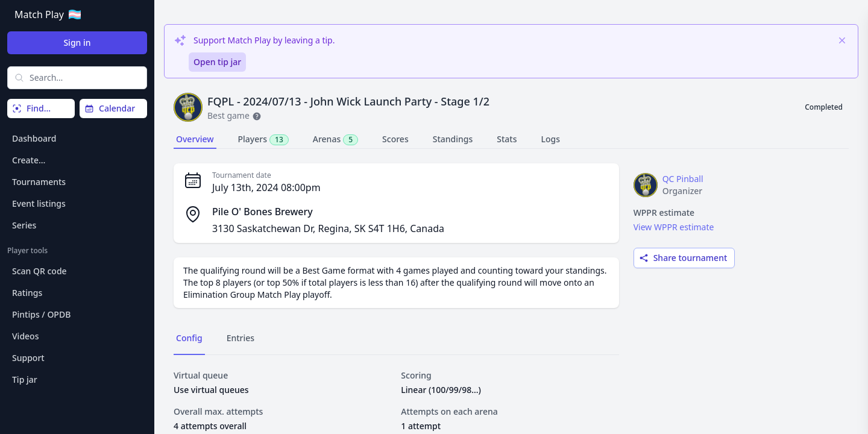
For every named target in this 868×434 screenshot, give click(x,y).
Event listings (39, 203)
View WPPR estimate (674, 227)
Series (24, 225)
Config (189, 338)
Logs (551, 139)
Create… (29, 160)
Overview (195, 139)
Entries (241, 338)
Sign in (77, 42)
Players (263, 139)
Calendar (110, 108)
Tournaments (39, 182)
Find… (31, 108)
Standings (453, 139)
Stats (507, 139)
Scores (395, 139)
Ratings (27, 293)
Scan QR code (39, 271)
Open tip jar (217, 62)
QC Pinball (683, 179)
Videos (25, 336)
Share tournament (683, 258)
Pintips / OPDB (41, 314)
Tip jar (25, 379)
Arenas (335, 139)
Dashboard (34, 138)
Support (28, 358)
